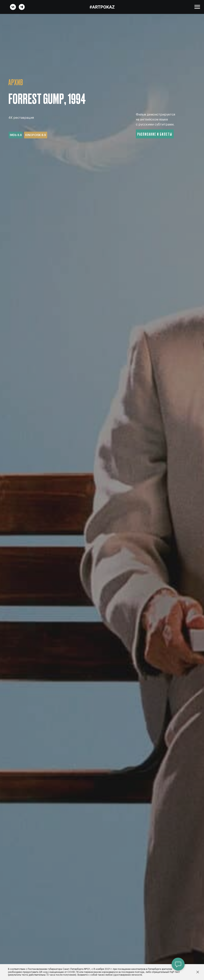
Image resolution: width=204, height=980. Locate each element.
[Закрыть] (198, 972)
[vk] (13, 9)
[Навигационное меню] (197, 7)
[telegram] (22, 9)
